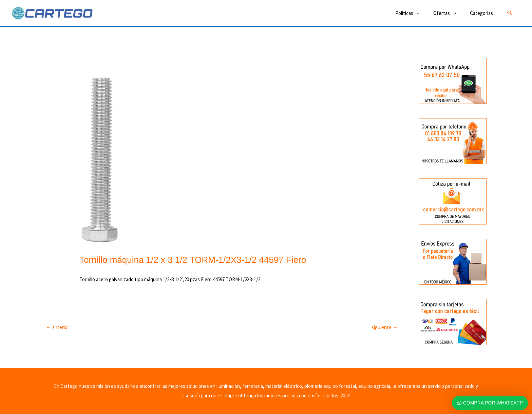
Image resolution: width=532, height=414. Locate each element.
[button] (510, 13)
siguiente (385, 327)
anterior (58, 327)
